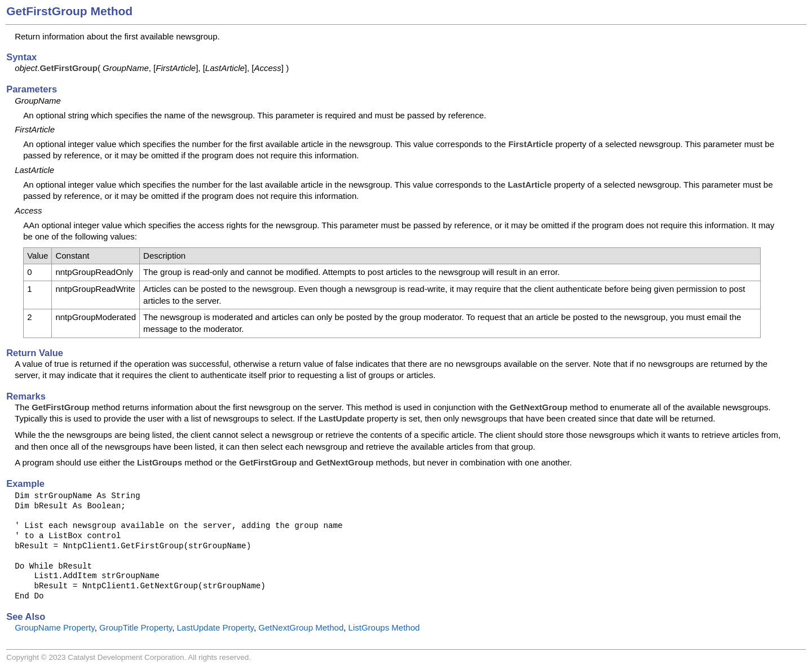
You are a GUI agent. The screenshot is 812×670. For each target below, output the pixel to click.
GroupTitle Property (136, 627)
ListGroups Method (384, 627)
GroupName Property (54, 627)
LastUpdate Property (215, 627)
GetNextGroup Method (301, 627)
